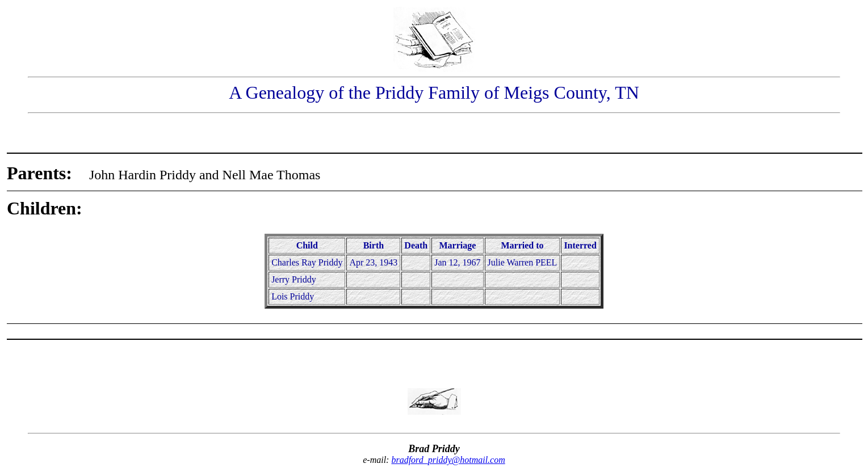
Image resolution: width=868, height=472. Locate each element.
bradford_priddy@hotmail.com (448, 460)
